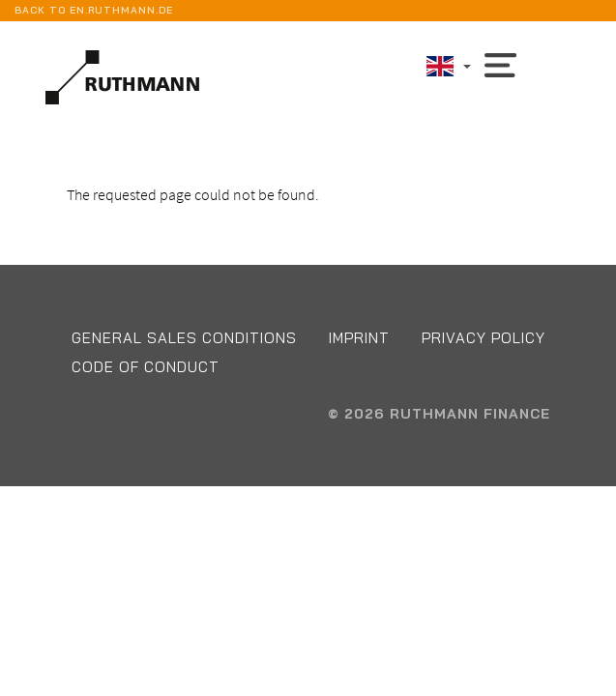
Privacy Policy (484, 338)
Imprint (359, 338)
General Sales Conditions (184, 338)
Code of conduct (146, 367)
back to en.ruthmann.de (94, 10)
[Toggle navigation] (500, 64)
